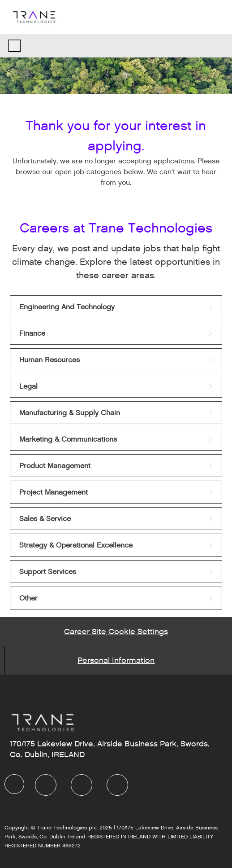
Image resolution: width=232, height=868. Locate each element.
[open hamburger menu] (14, 46)
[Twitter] (82, 785)
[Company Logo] (34, 17)
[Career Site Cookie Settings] (116, 631)
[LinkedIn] (46, 785)
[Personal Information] (116, 660)
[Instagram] (117, 785)
